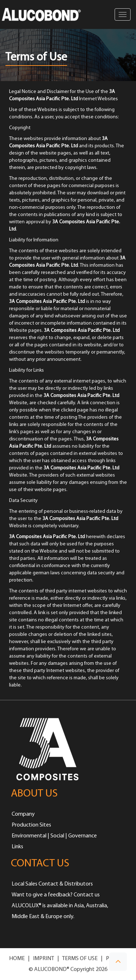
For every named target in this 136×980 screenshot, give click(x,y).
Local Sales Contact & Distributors (52, 884)
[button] (118, 962)
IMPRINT (44, 959)
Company (23, 814)
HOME (17, 959)
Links (17, 847)
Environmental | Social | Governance (54, 836)
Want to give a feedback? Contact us (56, 895)
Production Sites (31, 825)
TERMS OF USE (80, 959)
